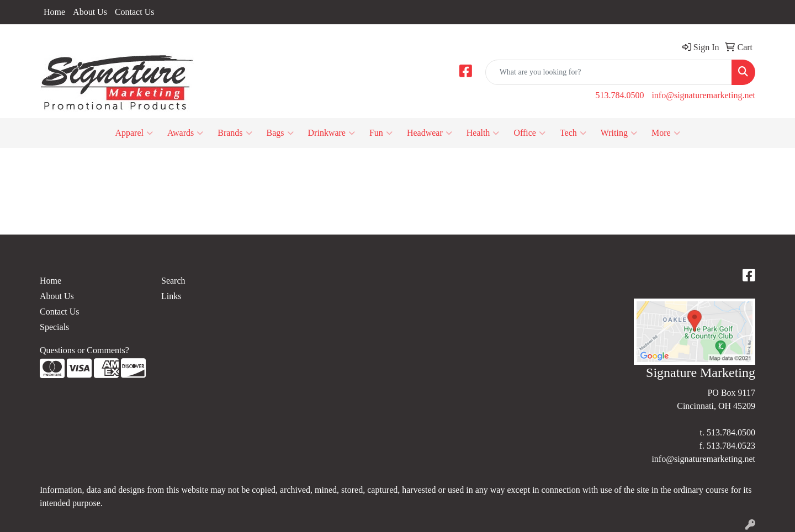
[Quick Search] (609, 72)
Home (54, 12)
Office (529, 133)
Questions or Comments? (84, 350)
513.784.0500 (619, 95)
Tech (573, 133)
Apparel (134, 133)
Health (483, 133)
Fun (381, 133)
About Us (90, 12)
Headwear (430, 133)
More (666, 133)
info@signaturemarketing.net (703, 95)
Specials (54, 327)
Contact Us (135, 12)
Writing (619, 133)
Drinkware (332, 133)
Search (173, 281)
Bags (280, 133)
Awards (185, 133)
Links (171, 296)
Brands (235, 133)
